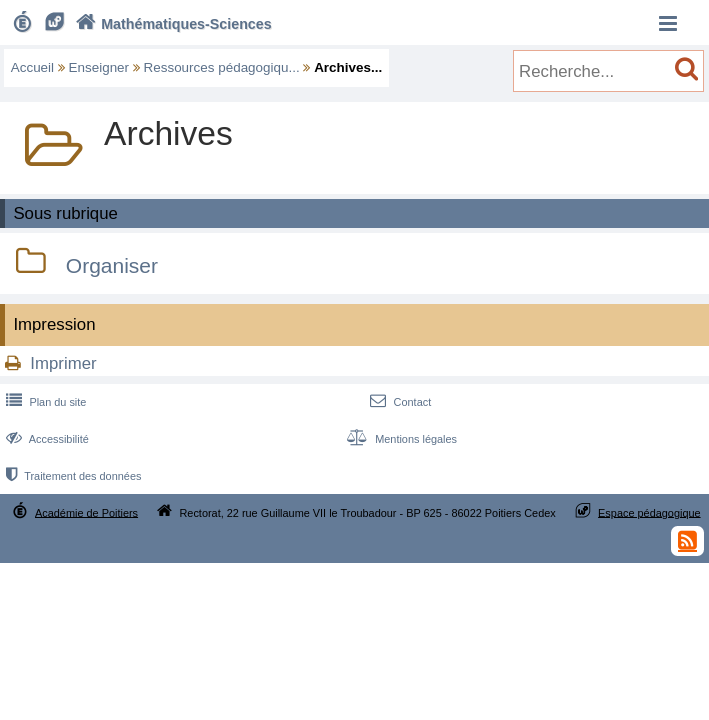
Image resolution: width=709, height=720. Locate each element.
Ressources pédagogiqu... (222, 67)
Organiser (112, 265)
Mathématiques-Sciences (171, 24)
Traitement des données (71, 476)
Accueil (32, 67)
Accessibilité (45, 439)
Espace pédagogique (649, 512)
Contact (398, 402)
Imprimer (63, 363)
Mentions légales (400, 439)
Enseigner (99, 67)
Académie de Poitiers (86, 512)
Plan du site (44, 402)
